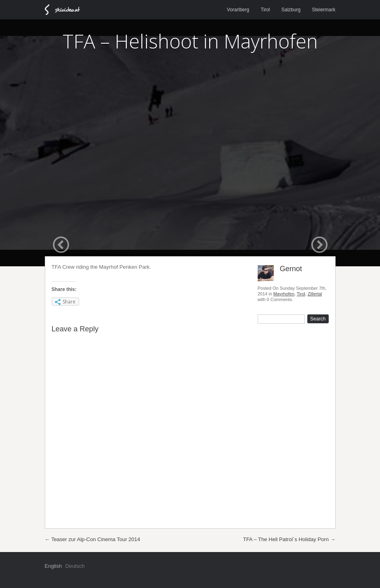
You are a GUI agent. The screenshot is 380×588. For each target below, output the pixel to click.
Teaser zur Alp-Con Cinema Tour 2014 (93, 539)
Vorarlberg (238, 10)
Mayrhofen (284, 294)
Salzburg (291, 10)
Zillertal (315, 294)
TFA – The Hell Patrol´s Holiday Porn (289, 539)
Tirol (266, 10)
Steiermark (323, 10)
